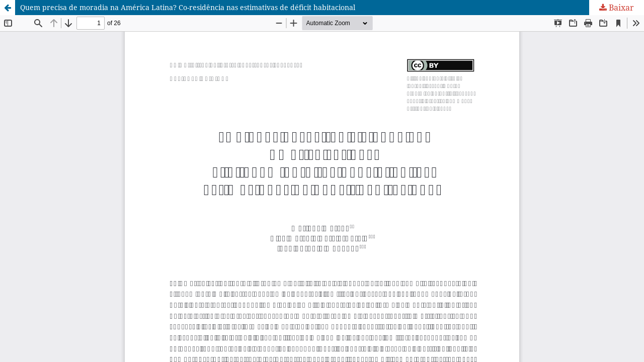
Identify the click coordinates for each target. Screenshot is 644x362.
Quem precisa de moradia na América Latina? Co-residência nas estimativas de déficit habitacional (188, 7)
